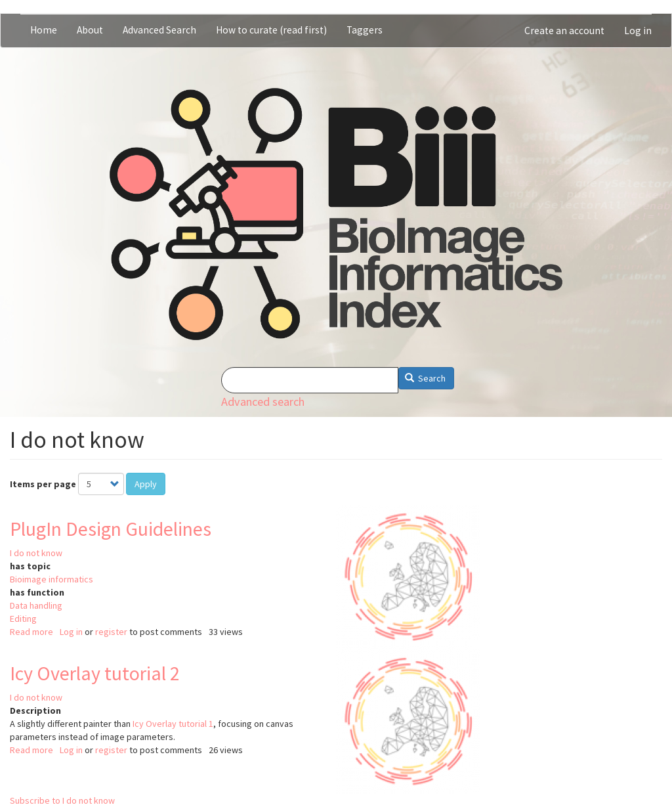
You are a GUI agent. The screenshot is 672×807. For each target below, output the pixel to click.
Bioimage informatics (52, 579)
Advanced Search (159, 30)
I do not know (36, 553)
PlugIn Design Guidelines (111, 529)
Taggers (365, 30)
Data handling (36, 605)
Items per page (43, 484)
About (90, 30)
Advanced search (263, 402)
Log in (638, 31)
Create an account (564, 31)
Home (44, 30)
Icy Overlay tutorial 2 (95, 673)
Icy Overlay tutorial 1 (173, 724)
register (111, 632)
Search (426, 378)
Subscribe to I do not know (62, 800)
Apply (146, 484)
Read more (31, 632)
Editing (23, 619)
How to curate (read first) (271, 30)
